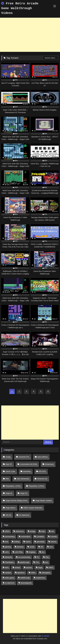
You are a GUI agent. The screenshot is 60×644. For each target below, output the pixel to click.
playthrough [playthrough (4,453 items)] (25, 562)
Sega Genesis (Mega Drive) (17, 500)
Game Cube (10, 471)
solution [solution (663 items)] (8, 573)
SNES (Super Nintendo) (33, 508)
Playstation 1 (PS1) (13, 486)
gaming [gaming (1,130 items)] (8, 547)
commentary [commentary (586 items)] (10, 536)
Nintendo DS (42, 479)
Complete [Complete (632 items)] (40, 536)
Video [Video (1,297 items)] (33, 573)
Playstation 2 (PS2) (36, 486)
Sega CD (24, 493)
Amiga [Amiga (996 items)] (32, 531)
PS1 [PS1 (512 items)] (37, 562)
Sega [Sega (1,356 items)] (40, 567)
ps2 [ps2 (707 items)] (47, 562)
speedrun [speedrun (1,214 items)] (21, 573)
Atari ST (9, 464)
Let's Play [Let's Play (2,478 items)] (19, 552)
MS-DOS (42, 471)
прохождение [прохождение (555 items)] (26, 583)
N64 (7, 479)
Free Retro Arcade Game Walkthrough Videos (20, 8)
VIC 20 (8, 515)
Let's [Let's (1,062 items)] (7, 552)
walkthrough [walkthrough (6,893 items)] (25, 578)
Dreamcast (49, 464)
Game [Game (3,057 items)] (28, 542)
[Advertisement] (30, 35)
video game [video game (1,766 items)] (9, 578)
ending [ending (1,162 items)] (17, 542)
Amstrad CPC (24, 457)
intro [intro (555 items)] (51, 547)
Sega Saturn (11, 508)
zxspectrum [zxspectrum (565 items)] (41, 578)
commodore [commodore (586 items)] (26, 536)
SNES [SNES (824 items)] (51, 567)
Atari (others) (43, 457)
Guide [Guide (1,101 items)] (32, 547)
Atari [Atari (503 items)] (43, 531)
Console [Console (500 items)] (54, 536)
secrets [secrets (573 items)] (29, 567)
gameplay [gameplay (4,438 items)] (40, 542)
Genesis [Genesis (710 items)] (20, 547)
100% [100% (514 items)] (7, 531)
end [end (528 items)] (6, 542)
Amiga (8, 457)
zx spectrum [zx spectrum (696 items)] (10, 583)
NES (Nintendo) (23, 479)
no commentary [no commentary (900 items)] (24, 557)
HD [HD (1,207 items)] (42, 547)
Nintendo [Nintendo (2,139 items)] (8, 557)
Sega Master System (44, 500)
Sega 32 (9, 493)
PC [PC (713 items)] (38, 557)
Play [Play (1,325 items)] (47, 557)
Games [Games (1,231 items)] (53, 542)
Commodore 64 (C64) (29, 464)
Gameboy (27, 471)
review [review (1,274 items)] (17, 567)
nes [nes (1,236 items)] (43, 552)
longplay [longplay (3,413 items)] (32, 552)
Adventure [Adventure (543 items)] (20, 531)
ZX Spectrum (24, 515)
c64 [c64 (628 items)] (52, 531)
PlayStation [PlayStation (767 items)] (9, 562)
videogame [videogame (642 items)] (46, 573)
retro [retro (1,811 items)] (7, 567)
